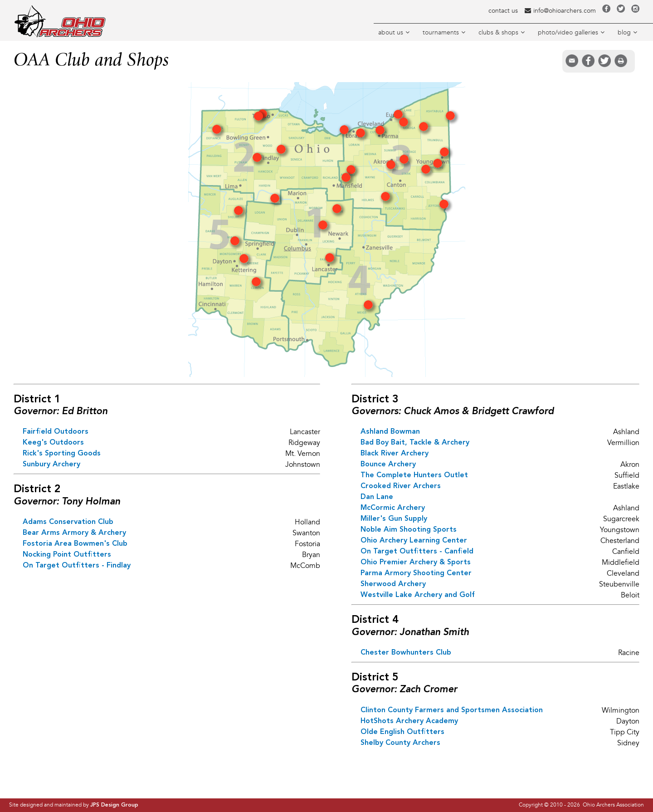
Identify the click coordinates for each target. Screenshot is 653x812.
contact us (503, 11)
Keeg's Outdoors (53, 443)
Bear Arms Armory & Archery (74, 533)
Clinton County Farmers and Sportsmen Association (452, 710)
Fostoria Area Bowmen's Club (75, 544)
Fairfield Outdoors (56, 432)
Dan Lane (377, 497)
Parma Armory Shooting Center (416, 573)
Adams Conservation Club (68, 522)
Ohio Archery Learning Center (414, 541)
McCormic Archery (393, 508)
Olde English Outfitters (402, 732)
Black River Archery (395, 454)
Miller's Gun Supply (394, 519)
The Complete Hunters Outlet (414, 475)
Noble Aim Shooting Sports (409, 530)
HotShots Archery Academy (409, 721)
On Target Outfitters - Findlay (77, 566)
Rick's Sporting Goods (62, 454)
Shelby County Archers (400, 743)
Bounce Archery (388, 465)
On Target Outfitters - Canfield (417, 552)
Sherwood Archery (393, 584)
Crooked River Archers (401, 486)
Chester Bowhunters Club (406, 653)
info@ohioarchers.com (560, 11)
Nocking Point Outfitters (67, 555)
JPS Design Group (114, 805)
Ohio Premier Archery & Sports (416, 563)
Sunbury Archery (51, 465)
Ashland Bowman (390, 432)
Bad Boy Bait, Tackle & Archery (415, 443)
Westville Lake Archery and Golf (418, 595)
